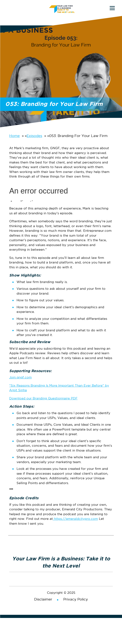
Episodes (34, 136)
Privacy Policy (76, 600)
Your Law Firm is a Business (63, 9)
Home (14, 136)
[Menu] (112, 8)
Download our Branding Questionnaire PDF (43, 398)
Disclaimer (43, 600)
